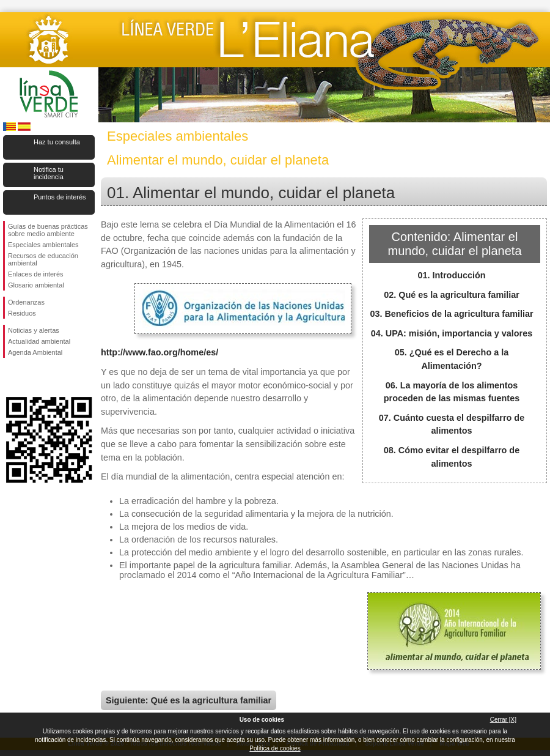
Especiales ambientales (43, 245)
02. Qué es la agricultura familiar (452, 295)
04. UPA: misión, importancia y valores (452, 333)
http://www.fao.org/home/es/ (159, 352)
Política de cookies (275, 748)
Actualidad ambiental (39, 341)
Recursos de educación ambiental (43, 259)
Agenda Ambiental (35, 352)
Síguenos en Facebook (10, 377)
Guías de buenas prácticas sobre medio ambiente (48, 230)
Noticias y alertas (34, 330)
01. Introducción (451, 275)
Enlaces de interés (36, 274)
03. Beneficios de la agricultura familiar (451, 314)
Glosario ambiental (36, 285)
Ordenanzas (26, 302)
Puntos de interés (60, 197)
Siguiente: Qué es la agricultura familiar (189, 700)
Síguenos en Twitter (31, 377)
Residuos (22, 313)
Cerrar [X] (503, 720)
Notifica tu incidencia (49, 173)
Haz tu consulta (57, 142)
